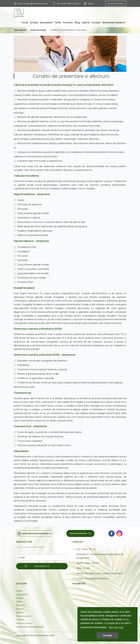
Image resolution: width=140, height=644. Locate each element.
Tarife (58, 23)
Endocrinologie (38, 30)
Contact (96, 23)
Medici (20, 598)
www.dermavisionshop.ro (34, 533)
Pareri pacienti (24, 616)
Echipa (34, 23)
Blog (77, 23)
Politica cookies (24, 623)
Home (25, 23)
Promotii (68, 23)
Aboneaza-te (42, 566)
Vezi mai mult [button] (116, 627)
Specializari (46, 23)
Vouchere (116, 3)
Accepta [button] (107, 635)
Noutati (20, 609)
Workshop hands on (114, 23)
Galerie (86, 23)
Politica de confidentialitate (30, 627)
